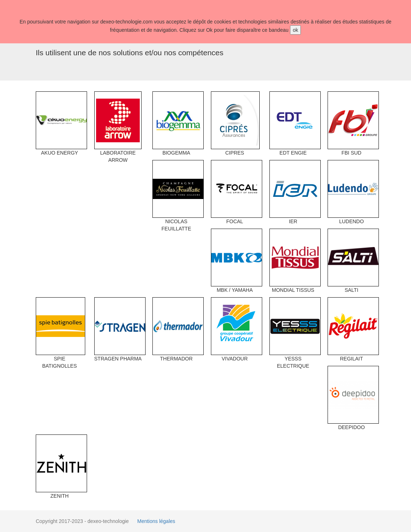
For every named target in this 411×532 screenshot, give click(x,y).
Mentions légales (156, 521)
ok (296, 30)
